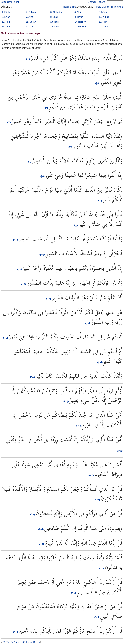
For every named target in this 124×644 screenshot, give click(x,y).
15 (103, 22)
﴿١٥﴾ (88, 323)
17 (30, 27)
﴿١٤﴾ (49, 299)
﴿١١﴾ (42, 254)
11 (6, 22)
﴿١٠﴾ (16, 240)
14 (80, 22)
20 (103, 27)
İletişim (101, 2)
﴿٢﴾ (98, 83)
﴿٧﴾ (43, 176)
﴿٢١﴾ (120, 451)
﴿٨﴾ (101, 201)
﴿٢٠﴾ (79, 426)
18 (54, 27)
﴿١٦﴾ (6, 338)
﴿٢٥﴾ (41, 529)
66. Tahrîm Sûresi (12, 642)
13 (54, 22)
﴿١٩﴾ (67, 401)
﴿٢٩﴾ (97, 617)
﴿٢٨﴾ (74, 593)
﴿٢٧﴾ (102, 568)
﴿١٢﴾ (20, 269)
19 (81, 27)
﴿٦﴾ (30, 162)
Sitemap (92, 2)
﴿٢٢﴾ (92, 475)
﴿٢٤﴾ (33, 514)
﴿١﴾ (28, 59)
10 (104, 17)
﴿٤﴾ (9, 122)
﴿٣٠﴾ (16, 632)
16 (6, 27)
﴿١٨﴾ (33, 377)
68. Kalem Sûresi (31, 642)
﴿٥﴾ (71, 147)
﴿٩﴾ (76, 225)
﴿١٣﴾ (24, 284)
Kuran (16, 2)
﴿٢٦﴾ (42, 544)
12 (31, 22)
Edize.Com (6, 2)
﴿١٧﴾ (100, 362)
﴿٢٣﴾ (98, 500)
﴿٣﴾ (47, 108)
